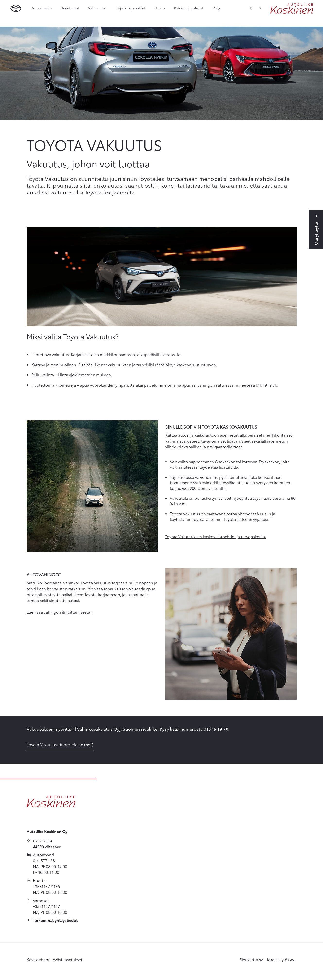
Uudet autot (70, 8)
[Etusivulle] (292, 9)
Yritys (217, 8)
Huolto (160, 8)
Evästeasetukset (68, 959)
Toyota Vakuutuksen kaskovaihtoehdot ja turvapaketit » (216, 536)
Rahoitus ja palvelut (189, 8)
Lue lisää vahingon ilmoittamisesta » (60, 612)
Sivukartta (252, 959)
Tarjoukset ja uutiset (130, 8)
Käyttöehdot (38, 959)
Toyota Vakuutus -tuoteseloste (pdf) (60, 744)
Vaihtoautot (97, 8)
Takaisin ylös (280, 959)
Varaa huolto (42, 8)
